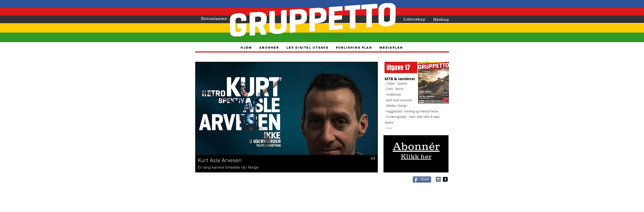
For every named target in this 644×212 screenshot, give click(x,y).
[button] (287, 117)
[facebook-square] (445, 179)
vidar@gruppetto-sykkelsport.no (338, 185)
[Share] (422, 179)
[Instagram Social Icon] (438, 179)
